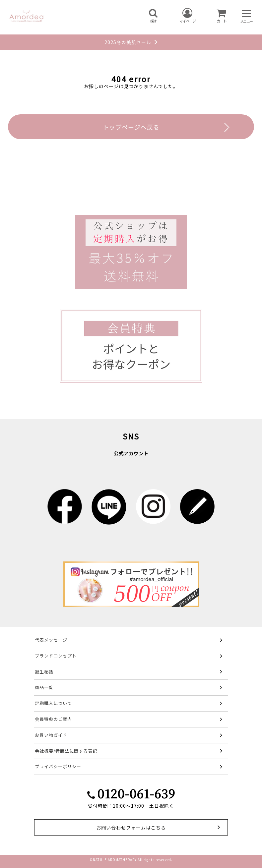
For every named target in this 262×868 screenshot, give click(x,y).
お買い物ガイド (51, 735)
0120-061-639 (136, 793)
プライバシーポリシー (58, 766)
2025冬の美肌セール (128, 42)
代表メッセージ (51, 640)
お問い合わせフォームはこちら (131, 828)
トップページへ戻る (131, 127)
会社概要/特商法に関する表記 (66, 751)
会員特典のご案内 (53, 719)
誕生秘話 (44, 672)
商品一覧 (44, 687)
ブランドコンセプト (56, 656)
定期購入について (53, 703)
